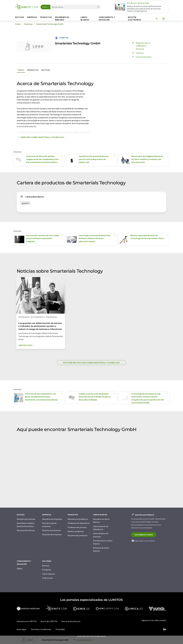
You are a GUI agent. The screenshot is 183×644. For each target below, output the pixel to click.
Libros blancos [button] (85, 18)
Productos (33, 70)
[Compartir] (157, 19)
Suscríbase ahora (144, 535)
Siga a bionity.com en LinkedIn (143, 541)
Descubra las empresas (52, 519)
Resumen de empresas (52, 534)
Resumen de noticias (26, 530)
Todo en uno (48, 578)
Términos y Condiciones (41, 629)
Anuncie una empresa (51, 530)
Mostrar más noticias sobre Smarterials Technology (91, 363)
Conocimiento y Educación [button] (107, 18)
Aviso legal (21, 629)
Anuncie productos (76, 531)
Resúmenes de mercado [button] (62, 18)
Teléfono (137, 53)
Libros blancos (49, 574)
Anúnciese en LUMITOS (27, 621)
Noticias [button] (20, 17)
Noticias (46, 70)
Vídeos (20, 569)
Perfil (21, 70)
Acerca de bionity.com (71, 621)
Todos (45, 7)
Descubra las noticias (26, 519)
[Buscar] (98, 7)
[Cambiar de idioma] (164, 19)
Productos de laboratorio (79, 523)
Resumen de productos (78, 535)
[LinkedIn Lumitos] (164, 629)
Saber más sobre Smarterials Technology (40, 137)
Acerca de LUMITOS (49, 621)
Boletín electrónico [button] (135, 18)
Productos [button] (46, 17)
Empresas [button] (32, 17)
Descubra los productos (78, 519)
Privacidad (60, 629)
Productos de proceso (77, 527)
